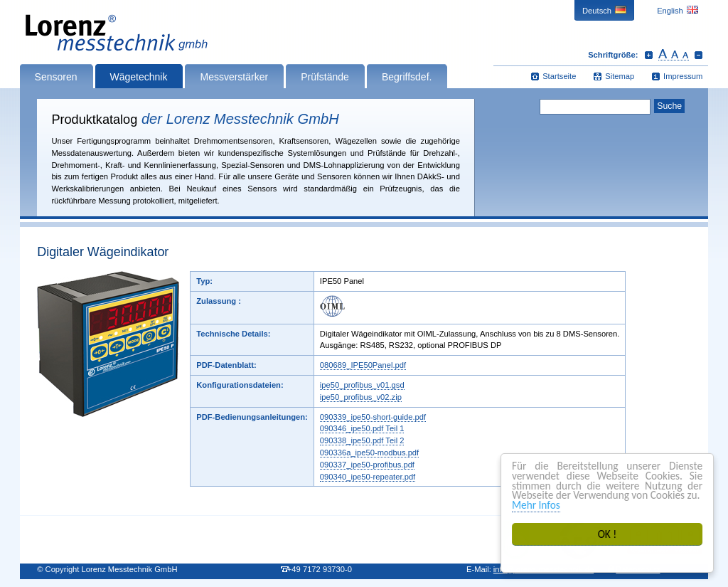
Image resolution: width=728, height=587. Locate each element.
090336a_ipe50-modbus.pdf (369, 453)
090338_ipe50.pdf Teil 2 (362, 440)
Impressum (683, 76)
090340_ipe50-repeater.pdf (368, 477)
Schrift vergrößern (649, 55)
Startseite (559, 76)
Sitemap (620, 76)
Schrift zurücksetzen (674, 55)
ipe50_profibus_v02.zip (361, 397)
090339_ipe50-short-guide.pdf (373, 417)
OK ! (607, 534)
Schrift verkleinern (698, 55)
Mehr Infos (536, 505)
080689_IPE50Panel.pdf (363, 365)
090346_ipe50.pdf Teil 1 (362, 428)
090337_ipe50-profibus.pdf (367, 465)
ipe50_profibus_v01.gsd (362, 385)
